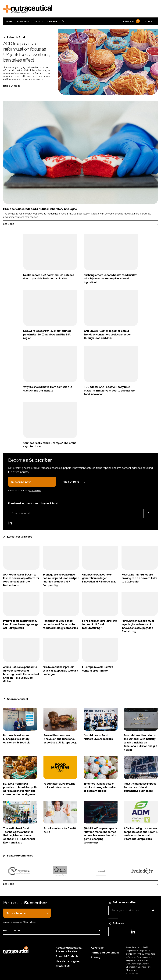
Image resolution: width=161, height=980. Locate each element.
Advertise (97, 948)
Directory (53, 21)
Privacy (96, 958)
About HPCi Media (67, 956)
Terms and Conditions (105, 953)
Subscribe (131, 22)
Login (149, 21)
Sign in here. (35, 490)
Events (39, 21)
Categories (22, 21)
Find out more (12, 86)
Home (9, 21)
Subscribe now (21, 482)
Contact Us (63, 966)
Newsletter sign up (68, 961)
